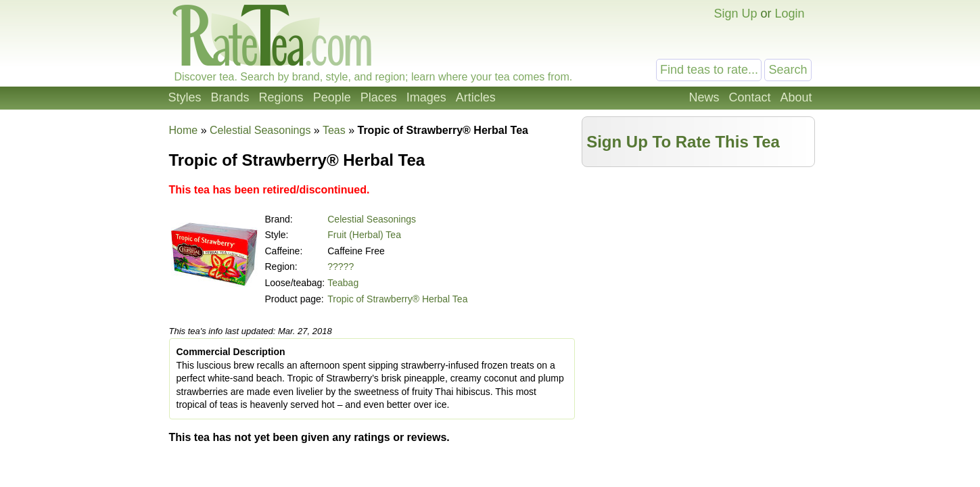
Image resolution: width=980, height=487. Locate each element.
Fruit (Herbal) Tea (364, 235)
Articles (476, 97)
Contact (749, 97)
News (704, 97)
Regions (281, 97)
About (796, 97)
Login (789, 14)
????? (341, 266)
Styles (185, 97)
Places (379, 97)
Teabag (343, 283)
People (332, 97)
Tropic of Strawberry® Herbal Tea (397, 299)
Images (426, 97)
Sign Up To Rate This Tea (683, 142)
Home (184, 130)
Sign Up (735, 14)
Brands (230, 97)
